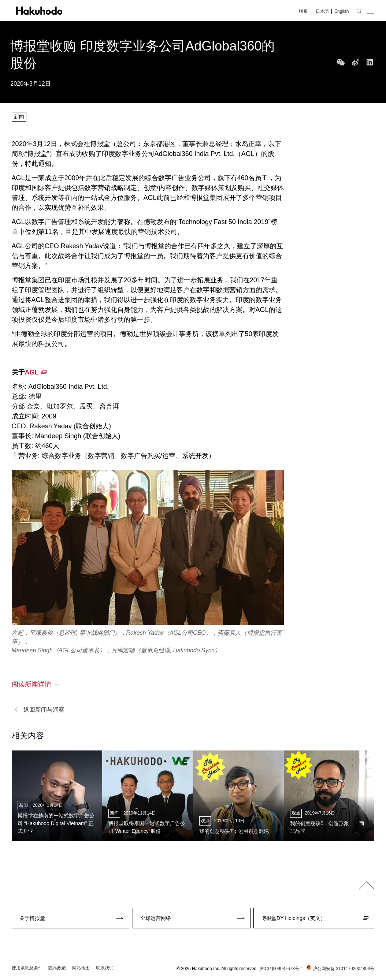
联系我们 (105, 968)
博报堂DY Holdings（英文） (293, 918)
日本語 (322, 11)
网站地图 (81, 968)
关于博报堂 (32, 918)
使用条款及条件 (27, 968)
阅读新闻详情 (31, 684)
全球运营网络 (156, 918)
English (342, 11)
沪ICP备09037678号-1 (281, 969)
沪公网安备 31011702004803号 (340, 969)
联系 (303, 11)
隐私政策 (57, 968)
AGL (32, 372)
